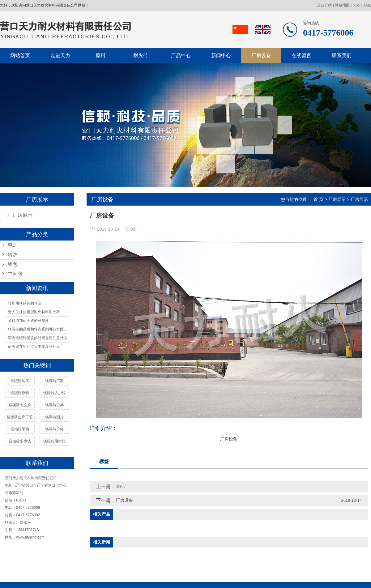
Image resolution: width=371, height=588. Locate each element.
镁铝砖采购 (20, 429)
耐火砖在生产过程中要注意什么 (34, 347)
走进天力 (60, 55)
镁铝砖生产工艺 (20, 417)
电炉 (13, 245)
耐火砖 (141, 55)
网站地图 (342, 5)
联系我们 (342, 55)
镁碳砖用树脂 (54, 441)
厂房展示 (23, 215)
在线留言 (301, 55)
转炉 (13, 255)
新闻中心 (221, 55)
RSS (357, 5)
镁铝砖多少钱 (20, 441)
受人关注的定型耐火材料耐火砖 (34, 312)
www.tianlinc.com (30, 537)
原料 (100, 55)
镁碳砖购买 (20, 381)
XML (367, 5)
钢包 (13, 264)
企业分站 (324, 5)
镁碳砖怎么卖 (20, 405)
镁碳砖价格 (54, 429)
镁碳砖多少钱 (54, 393)
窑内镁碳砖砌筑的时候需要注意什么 (38, 338)
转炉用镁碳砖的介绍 (25, 303)
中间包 (15, 274)
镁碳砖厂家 (54, 381)
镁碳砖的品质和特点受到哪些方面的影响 (39, 329)
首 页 (318, 199)
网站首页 (20, 55)
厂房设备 (261, 55)
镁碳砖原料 (20, 393)
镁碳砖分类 (54, 405)
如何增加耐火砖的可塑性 (28, 321)
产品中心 (181, 55)
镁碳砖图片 (54, 417)
